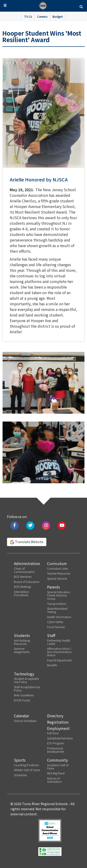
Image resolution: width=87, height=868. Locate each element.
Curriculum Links (58, 568)
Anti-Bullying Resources (22, 642)
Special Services (57, 578)
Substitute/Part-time (60, 738)
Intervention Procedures (21, 593)
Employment (58, 728)
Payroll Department (59, 660)
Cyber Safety (55, 622)
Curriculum (57, 563)
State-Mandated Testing (57, 610)
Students (22, 635)
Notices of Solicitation (54, 780)
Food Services (56, 627)
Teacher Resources (59, 573)
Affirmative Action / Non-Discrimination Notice (59, 652)
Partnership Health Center (59, 642)
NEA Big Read (56, 773)
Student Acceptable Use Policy (26, 680)
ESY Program (56, 743)
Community (57, 760)
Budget (58, 16)
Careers (42, 16)
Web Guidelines (24, 695)
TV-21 (28, 16)
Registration (58, 722)
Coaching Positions (26, 765)
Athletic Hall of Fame (27, 770)
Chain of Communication (24, 570)
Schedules (20, 775)
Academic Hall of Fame (58, 767)
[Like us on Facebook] (14, 525)
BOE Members (23, 577)
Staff (51, 635)
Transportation (57, 604)
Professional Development (56, 750)
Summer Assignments (22, 650)
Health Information (59, 617)
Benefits (52, 665)
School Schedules (25, 721)
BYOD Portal (22, 700)
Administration (27, 563)
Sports (20, 760)
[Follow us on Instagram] (46, 525)
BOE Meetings (23, 587)
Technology (24, 674)
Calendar (21, 716)
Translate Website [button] (27, 542)
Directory (55, 716)
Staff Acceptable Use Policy (27, 689)
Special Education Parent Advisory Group (59, 595)
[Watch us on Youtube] (62, 525)
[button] (81, 6)
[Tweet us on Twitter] (30, 525)
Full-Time (53, 733)
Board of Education (27, 582)
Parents (53, 587)
